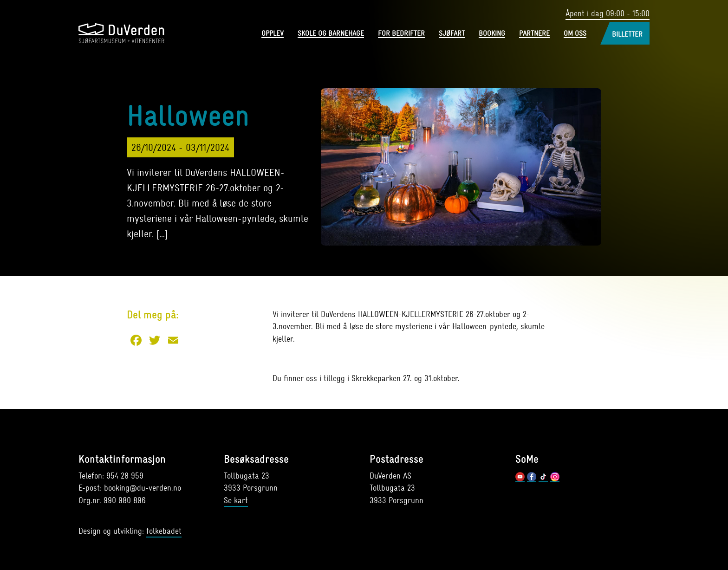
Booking (492, 34)
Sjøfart (452, 34)
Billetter (627, 34)
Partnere (534, 34)
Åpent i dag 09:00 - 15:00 (608, 14)
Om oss (575, 34)
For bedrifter (401, 34)
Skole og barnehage (331, 34)
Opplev (273, 34)
